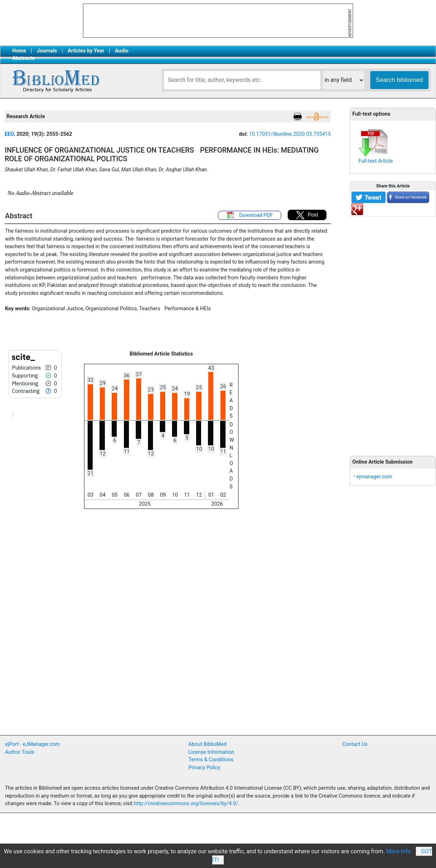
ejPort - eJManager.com (33, 744)
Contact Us (355, 744)
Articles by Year (86, 51)
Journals (47, 51)
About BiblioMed (208, 744)
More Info (398, 851)
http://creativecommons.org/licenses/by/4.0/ (186, 804)
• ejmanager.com (373, 477)
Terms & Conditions (211, 760)
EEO (9, 134)
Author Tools (20, 752)
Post (307, 215)
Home (19, 51)
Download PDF (250, 215)
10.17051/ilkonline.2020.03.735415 (290, 134)
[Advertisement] (393, 332)
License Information (212, 752)
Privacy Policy (205, 768)
